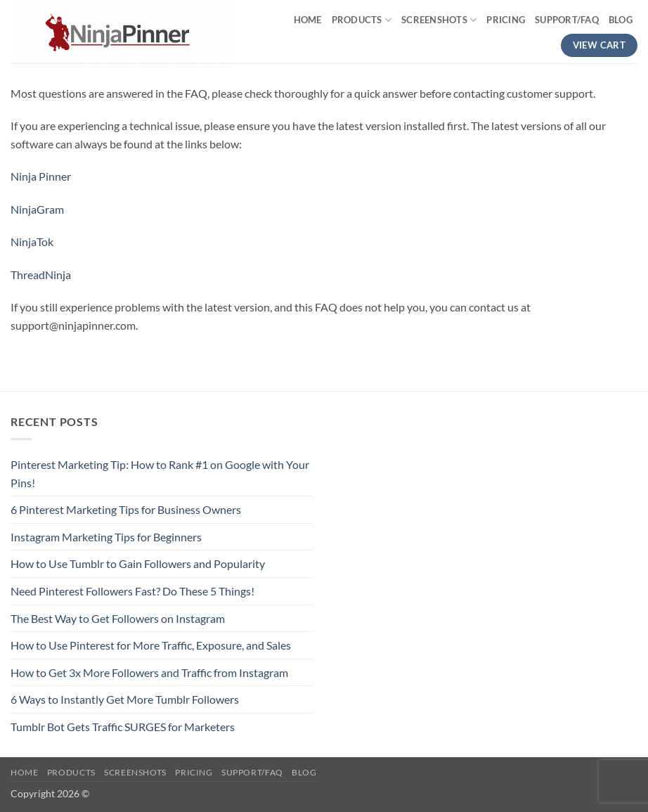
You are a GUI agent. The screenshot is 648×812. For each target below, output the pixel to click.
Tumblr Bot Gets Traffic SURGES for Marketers (123, 727)
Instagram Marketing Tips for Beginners (106, 537)
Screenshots (439, 20)
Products (362, 20)
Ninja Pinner (41, 176)
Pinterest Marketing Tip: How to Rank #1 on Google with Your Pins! (160, 473)
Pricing (506, 20)
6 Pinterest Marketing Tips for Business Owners (126, 509)
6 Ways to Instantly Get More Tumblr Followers (125, 699)
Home (308, 20)
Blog (621, 20)
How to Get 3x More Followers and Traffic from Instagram (149, 672)
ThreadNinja (41, 275)
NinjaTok (32, 241)
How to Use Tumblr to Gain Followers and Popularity (138, 563)
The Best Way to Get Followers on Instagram (118, 618)
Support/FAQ (567, 20)
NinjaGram (37, 209)
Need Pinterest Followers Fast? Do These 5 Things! (132, 591)
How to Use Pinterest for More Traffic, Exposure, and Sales (151, 645)
